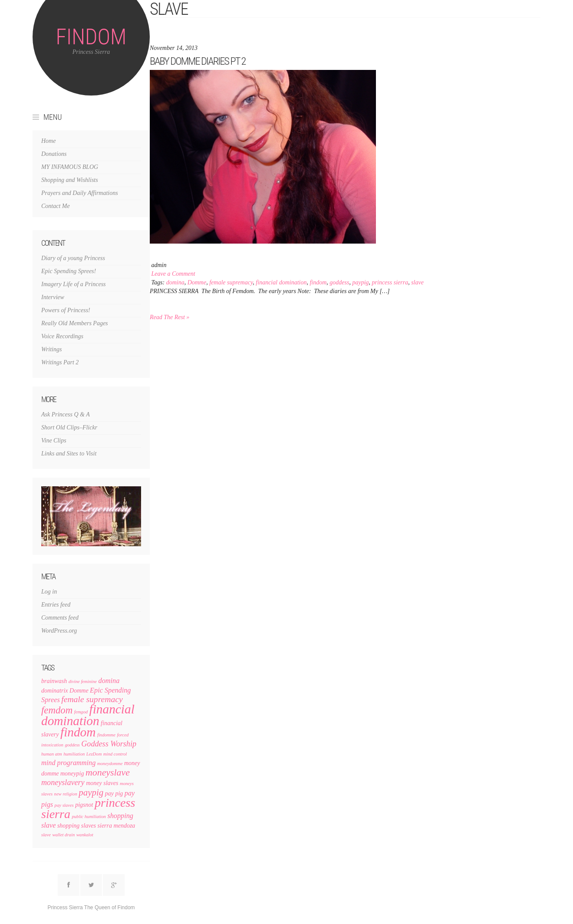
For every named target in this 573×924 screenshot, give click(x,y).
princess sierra (390, 282)
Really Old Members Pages (75, 323)
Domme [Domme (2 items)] (79, 691)
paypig (360, 282)
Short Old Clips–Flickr (69, 427)
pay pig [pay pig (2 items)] (114, 794)
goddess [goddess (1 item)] (72, 745)
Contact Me (56, 206)
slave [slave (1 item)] (46, 835)
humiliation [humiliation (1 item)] (74, 754)
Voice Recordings (62, 336)
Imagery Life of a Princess (74, 284)
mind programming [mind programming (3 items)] (68, 763)
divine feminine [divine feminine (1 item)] (83, 681)
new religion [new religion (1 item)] (66, 794)
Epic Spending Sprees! (69, 271)
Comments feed (60, 618)
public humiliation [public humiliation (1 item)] (89, 817)
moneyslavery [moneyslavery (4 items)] (63, 782)
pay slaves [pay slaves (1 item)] (64, 805)
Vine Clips (54, 441)
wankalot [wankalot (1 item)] (85, 835)
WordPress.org (59, 631)
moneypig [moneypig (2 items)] (72, 774)
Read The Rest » (170, 317)
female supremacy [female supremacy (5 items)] (92, 699)
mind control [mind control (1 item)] (115, 754)
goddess (339, 282)
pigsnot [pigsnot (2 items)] (84, 805)
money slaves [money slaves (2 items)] (102, 783)
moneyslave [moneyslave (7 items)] (108, 772)
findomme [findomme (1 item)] (106, 735)
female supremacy (231, 282)
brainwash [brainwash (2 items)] (54, 681)
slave (417, 282)
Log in (49, 592)
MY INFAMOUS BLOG (70, 167)
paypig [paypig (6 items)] (91, 792)
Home (48, 141)
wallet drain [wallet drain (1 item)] (63, 835)
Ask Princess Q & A (66, 414)
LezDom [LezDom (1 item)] (94, 754)
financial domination (281, 282)
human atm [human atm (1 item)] (52, 754)
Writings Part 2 (60, 362)
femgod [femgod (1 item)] (81, 712)
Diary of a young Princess (73, 258)
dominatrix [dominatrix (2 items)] (55, 691)
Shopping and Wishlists (70, 180)
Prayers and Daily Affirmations (80, 193)
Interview (53, 297)
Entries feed (56, 605)
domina (175, 282)
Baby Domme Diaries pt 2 (198, 61)
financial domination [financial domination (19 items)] (88, 715)
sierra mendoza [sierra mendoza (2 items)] (117, 826)
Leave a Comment (173, 274)
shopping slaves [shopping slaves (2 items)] (77, 826)
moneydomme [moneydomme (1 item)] (110, 764)
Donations (54, 154)
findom (318, 282)
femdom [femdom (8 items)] (57, 710)
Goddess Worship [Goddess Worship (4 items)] (109, 744)
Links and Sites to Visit (69, 454)
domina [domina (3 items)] (109, 681)
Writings (51, 349)
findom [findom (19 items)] (78, 732)
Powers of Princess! (66, 310)
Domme (197, 282)
